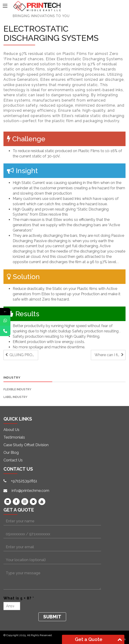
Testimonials (14, 437)
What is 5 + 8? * (19, 598)
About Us (11, 430)
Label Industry (15, 397)
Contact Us (13, 460)
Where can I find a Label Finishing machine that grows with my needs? (110, 355)
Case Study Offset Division (26, 445)
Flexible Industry (17, 389)
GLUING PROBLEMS (24, 355)
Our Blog (11, 453)
